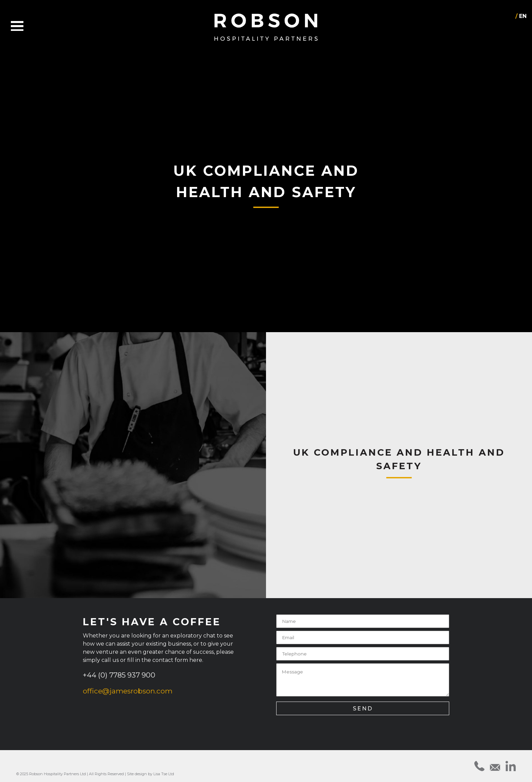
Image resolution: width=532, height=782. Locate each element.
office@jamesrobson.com (128, 691)
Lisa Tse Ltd (164, 774)
